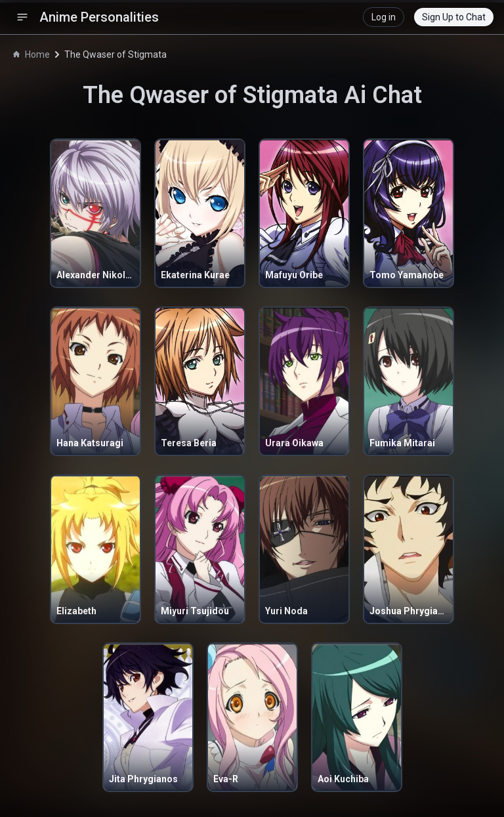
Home (31, 54)
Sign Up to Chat (454, 17)
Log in (384, 17)
